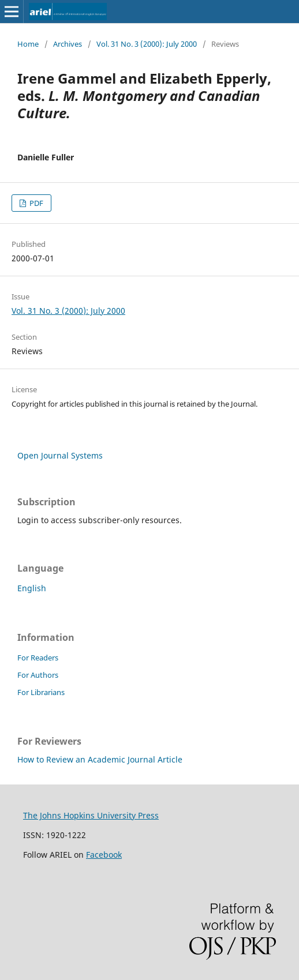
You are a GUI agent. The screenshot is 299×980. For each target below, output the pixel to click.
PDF (35, 203)
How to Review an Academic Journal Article (100, 759)
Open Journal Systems (60, 455)
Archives (68, 44)
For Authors (38, 675)
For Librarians (41, 692)
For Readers (38, 658)
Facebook (104, 855)
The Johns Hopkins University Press (91, 815)
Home (28, 44)
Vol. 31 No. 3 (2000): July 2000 (147, 44)
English (32, 588)
